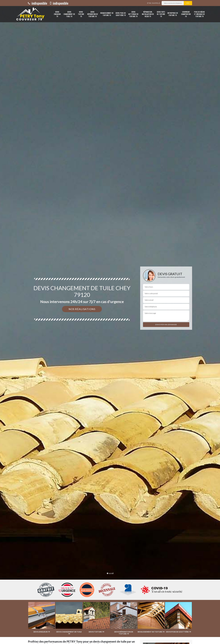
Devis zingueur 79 (57, 14)
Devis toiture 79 (81, 14)
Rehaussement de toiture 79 (107, 14)
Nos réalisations (82, 309)
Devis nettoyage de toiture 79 (133, 14)
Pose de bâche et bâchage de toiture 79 (199, 14)
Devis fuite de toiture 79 (161, 14)
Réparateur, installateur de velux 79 (148, 14)
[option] (110, 322)
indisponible (38, 3)
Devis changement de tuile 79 (69, 14)
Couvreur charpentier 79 (186, 14)
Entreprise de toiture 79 (173, 14)
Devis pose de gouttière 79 (121, 14)
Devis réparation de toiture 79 (93, 14)
